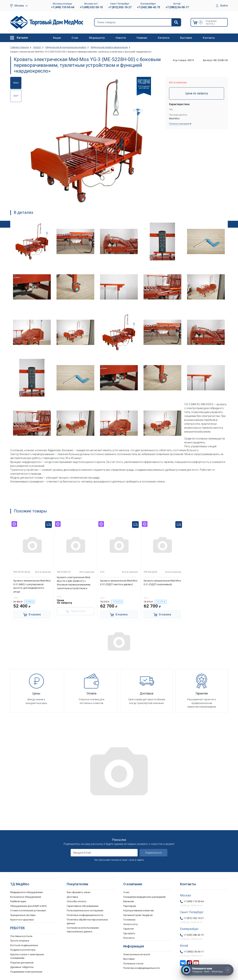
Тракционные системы (23, 915)
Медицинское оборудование (26, 892)
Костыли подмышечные (24, 945)
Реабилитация (18, 901)
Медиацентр (97, 38)
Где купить (129, 933)
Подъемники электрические (26, 972)
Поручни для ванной (22, 963)
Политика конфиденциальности (85, 915)
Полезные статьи (133, 964)
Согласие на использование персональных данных (83, 930)
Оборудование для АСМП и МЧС (29, 906)
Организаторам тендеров (138, 915)
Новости (121, 38)
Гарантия (128, 929)
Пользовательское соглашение (85, 910)
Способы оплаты (77, 901)
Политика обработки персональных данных (87, 921)
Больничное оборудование (26, 897)
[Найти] (176, 22)
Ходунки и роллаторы (23, 950)
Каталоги (164, 38)
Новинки (142, 38)
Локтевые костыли (21, 936)
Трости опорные (20, 941)
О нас (75, 38)
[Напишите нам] (207, 970)
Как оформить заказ (79, 892)
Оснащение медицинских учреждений (144, 897)
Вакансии (129, 901)
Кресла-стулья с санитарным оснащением (27, 956)
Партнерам (130, 906)
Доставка (72, 897)
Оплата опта (130, 924)
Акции (57, 38)
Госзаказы (129, 920)
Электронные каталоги (137, 954)
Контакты (209, 38)
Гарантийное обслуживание (83, 906)
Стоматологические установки (28, 910)
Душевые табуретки (22, 967)
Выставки (186, 38)
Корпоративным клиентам (139, 910)
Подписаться (153, 853)
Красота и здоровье (22, 920)
